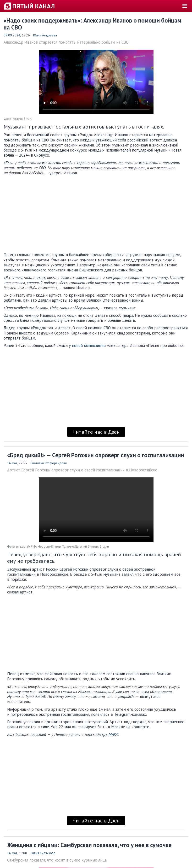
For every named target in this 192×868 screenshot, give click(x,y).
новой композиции (89, 346)
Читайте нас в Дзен (96, 432)
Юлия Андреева (45, 35)
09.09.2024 (12, 35)
